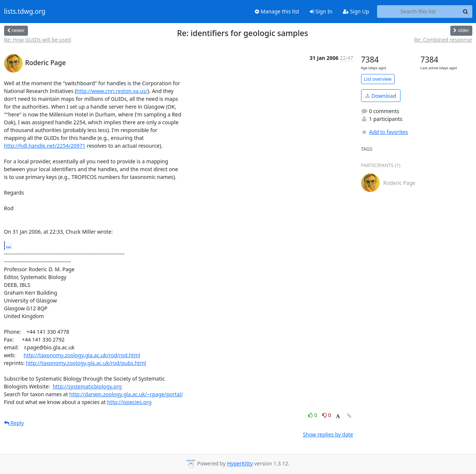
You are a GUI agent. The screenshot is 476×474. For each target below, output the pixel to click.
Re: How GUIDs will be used (38, 40)
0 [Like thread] (313, 415)
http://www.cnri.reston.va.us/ (112, 91)
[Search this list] (418, 12)
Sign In (321, 11)
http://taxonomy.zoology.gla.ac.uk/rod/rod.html (82, 355)
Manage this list (277, 11)
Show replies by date (328, 434)
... (9, 245)
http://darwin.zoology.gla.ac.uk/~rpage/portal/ (126, 394)
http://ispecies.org (129, 402)
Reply (14, 423)
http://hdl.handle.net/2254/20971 (45, 146)
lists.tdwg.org (25, 12)
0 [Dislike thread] (327, 415)
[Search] (466, 12)
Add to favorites (385, 132)
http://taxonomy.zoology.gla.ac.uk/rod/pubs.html (86, 363)
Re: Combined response (443, 40)
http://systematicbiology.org (87, 386)
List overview (378, 79)
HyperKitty (240, 463)
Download (381, 96)
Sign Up (356, 11)
